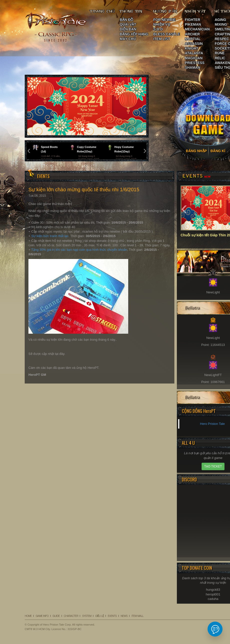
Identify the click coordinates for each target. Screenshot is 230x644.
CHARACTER (71, 616)
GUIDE (56, 616)
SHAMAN (192, 67)
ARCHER (192, 34)
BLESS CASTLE (167, 34)
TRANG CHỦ (102, 11)
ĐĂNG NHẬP (196, 151)
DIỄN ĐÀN (128, 29)
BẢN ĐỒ (126, 20)
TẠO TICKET (213, 466)
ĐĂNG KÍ (218, 151)
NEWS (124, 616)
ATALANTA (194, 53)
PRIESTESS (195, 63)
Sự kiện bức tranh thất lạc (50, 236)
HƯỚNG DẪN (165, 11)
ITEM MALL (137, 616)
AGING (221, 20)
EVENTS (112, 616)
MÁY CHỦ (128, 39)
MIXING (221, 24)
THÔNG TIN (131, 11)
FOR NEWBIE (165, 20)
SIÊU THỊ (222, 67)
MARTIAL (193, 39)
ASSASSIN (194, 44)
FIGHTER (192, 20)
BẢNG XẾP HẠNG (134, 34)
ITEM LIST (162, 39)
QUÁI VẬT (128, 24)
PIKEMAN (193, 24)
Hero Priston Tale (212, 424)
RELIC (220, 58)
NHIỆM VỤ (162, 24)
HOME (28, 616)
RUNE (220, 53)
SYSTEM (87, 616)
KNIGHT (192, 48)
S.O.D (158, 29)
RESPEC (222, 39)
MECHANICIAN (197, 29)
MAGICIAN (194, 58)
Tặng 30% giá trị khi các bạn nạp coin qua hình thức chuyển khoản (79, 250)
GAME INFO (42, 616)
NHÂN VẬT (196, 11)
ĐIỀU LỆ (100, 616)
